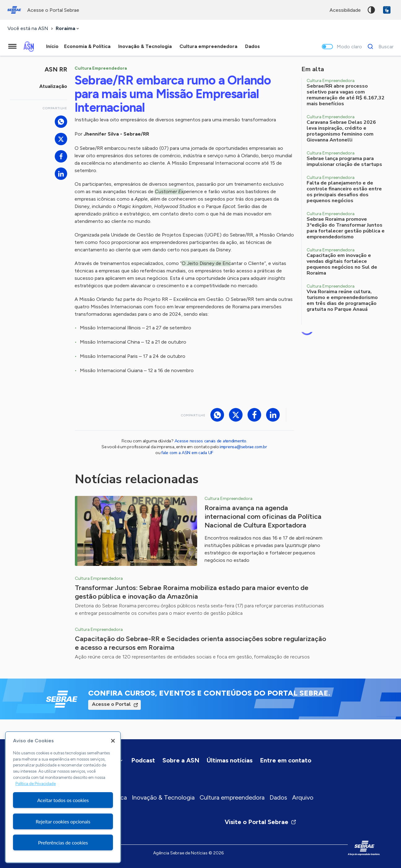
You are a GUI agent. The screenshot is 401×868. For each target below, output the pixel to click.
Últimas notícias (230, 760)
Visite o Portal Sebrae (261, 822)
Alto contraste (371, 10)
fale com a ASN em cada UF (187, 453)
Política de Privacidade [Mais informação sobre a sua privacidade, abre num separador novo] (36, 784)
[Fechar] (113, 741)
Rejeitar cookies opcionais (63, 821)
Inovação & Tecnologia (163, 797)
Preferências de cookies (63, 842)
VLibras (387, 10)
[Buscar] (379, 46)
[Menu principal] (12, 46)
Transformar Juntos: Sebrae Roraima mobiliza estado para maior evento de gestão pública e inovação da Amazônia (192, 592)
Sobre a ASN (181, 760)
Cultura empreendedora (232, 797)
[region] (63, 797)
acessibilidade (345, 10)
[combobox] (68, 29)
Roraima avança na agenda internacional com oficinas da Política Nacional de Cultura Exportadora (263, 516)
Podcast (143, 760)
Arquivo (303, 797)
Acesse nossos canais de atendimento (210, 441)
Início (52, 46)
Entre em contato (286, 760)
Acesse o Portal (111, 704)
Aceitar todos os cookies (63, 800)
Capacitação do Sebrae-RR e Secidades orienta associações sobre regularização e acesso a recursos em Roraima (200, 643)
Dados (278, 797)
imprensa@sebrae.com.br (243, 447)
